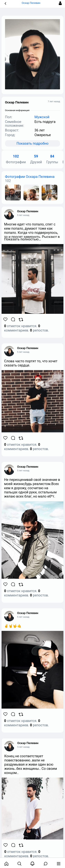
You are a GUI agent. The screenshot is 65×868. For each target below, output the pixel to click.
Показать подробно (32, 143)
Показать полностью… (23, 239)
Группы (52, 159)
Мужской (42, 117)
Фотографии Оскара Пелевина (30, 177)
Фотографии (16, 159)
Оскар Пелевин (28, 211)
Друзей (36, 159)
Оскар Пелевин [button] (32, 3)
